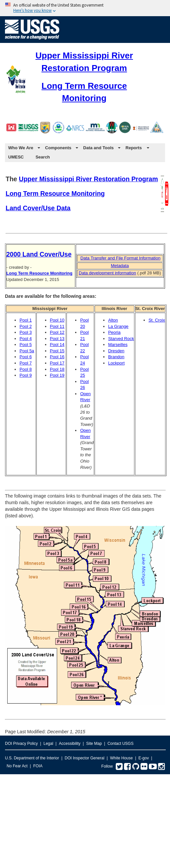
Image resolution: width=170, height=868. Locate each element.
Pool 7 (26, 363)
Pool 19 (57, 375)
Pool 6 (26, 357)
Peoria (114, 332)
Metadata (120, 266)
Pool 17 (57, 363)
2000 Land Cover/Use (39, 254)
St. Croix (157, 320)
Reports (134, 148)
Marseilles (118, 345)
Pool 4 (26, 339)
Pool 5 (26, 345)
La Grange (118, 326)
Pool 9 (26, 375)
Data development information (107, 273)
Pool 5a (27, 351)
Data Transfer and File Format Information (120, 258)
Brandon (116, 357)
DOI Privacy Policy (21, 744)
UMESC (16, 157)
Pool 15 (57, 351)
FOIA (38, 766)
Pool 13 (57, 339)
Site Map (94, 744)
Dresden (116, 351)
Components (58, 148)
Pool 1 (26, 320)
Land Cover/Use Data (38, 208)
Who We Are (21, 148)
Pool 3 (26, 332)
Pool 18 (57, 369)
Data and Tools (99, 148)
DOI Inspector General (85, 758)
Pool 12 (57, 332)
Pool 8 (26, 369)
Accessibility (70, 744)
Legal (48, 744)
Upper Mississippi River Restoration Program (88, 179)
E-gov (144, 758)
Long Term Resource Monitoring (55, 193)
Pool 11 (57, 326)
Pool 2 (26, 326)
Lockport (116, 363)
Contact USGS (121, 744)
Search (42, 157)
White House (122, 758)
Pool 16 (57, 357)
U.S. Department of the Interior (32, 758)
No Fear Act (17, 766)
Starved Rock (121, 339)
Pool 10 (57, 320)
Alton (113, 320)
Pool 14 (57, 345)
